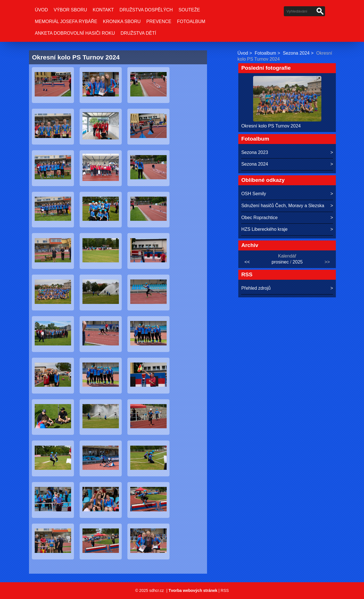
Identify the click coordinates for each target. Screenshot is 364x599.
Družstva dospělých (146, 10)
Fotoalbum (191, 21)
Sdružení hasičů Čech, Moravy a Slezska (283, 206)
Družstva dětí (138, 33)
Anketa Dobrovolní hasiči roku (75, 33)
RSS (225, 590)
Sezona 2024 (296, 53)
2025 (298, 262)
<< (247, 262)
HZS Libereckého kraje (264, 229)
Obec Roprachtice (259, 218)
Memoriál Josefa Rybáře (66, 21)
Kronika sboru (122, 21)
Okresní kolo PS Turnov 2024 (271, 126)
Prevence (159, 21)
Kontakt (103, 10)
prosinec (280, 262)
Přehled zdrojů (256, 288)
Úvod (41, 10)
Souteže (189, 10)
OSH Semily (254, 194)
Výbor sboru (70, 10)
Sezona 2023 (255, 152)
